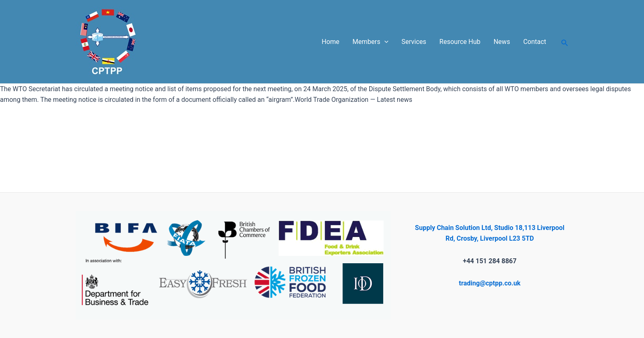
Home (330, 42)
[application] (384, 42)
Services (414, 42)
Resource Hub (460, 42)
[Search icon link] (565, 42)
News (502, 42)
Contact (535, 42)
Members (370, 42)
